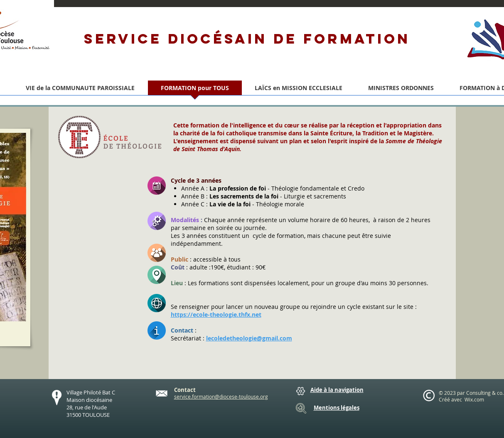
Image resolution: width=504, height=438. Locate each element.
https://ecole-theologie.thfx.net (216, 314)
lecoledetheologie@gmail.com (249, 338)
